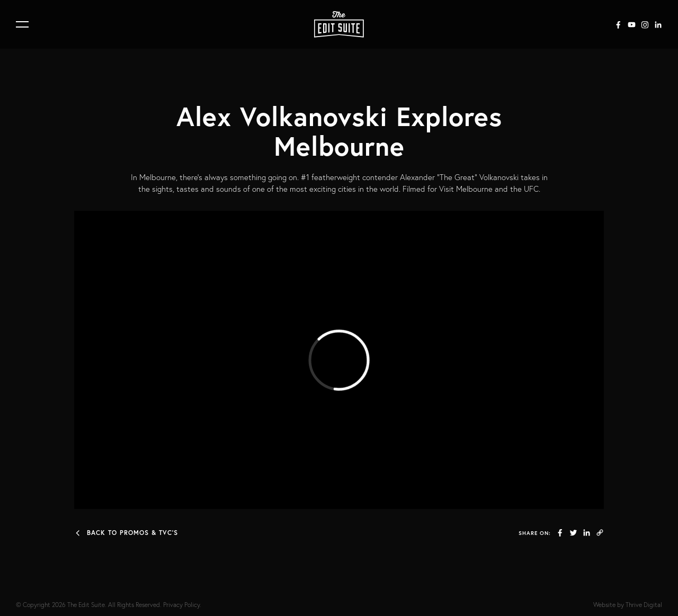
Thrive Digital (644, 605)
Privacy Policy (181, 605)
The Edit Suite (86, 605)
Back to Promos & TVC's (126, 533)
